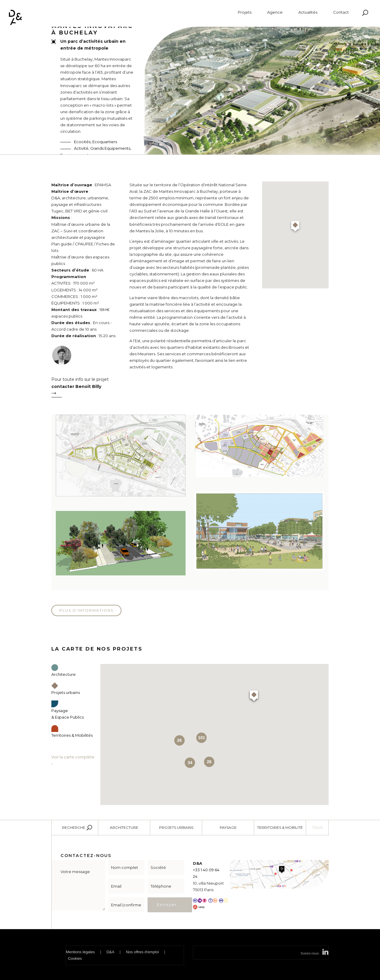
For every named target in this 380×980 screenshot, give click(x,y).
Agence (275, 12)
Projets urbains (176, 827)
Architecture (124, 827)
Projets (245, 12)
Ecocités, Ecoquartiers (95, 142)
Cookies (75, 958)
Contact (341, 12)
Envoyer (167, 905)
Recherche (74, 827)
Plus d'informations (86, 610)
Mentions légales (80, 952)
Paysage (228, 827)
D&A (110, 952)
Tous (317, 827)
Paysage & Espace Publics (68, 710)
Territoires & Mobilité (280, 827)
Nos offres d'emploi (142, 952)
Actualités (308, 12)
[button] (295, 227)
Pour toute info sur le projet (85, 388)
